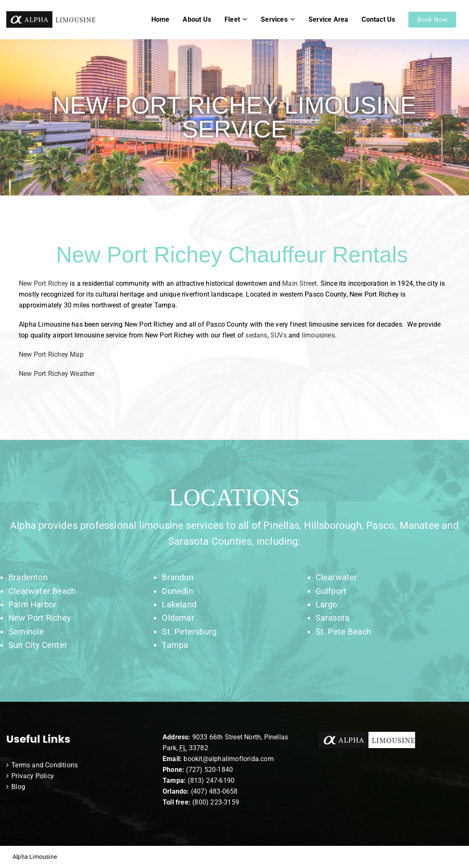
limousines (318, 335)
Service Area (328, 19)
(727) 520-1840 (209, 770)
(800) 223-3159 (216, 802)
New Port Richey (43, 283)
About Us (197, 19)
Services (274, 19)
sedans (256, 335)
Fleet (232, 19)
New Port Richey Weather (57, 374)
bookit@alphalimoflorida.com (228, 759)
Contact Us (378, 19)
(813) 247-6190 (211, 780)
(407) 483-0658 (214, 791)
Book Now (432, 20)
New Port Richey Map (51, 354)
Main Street (299, 283)
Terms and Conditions (45, 765)
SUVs (279, 335)
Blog (18, 787)
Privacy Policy (33, 776)
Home (161, 19)
